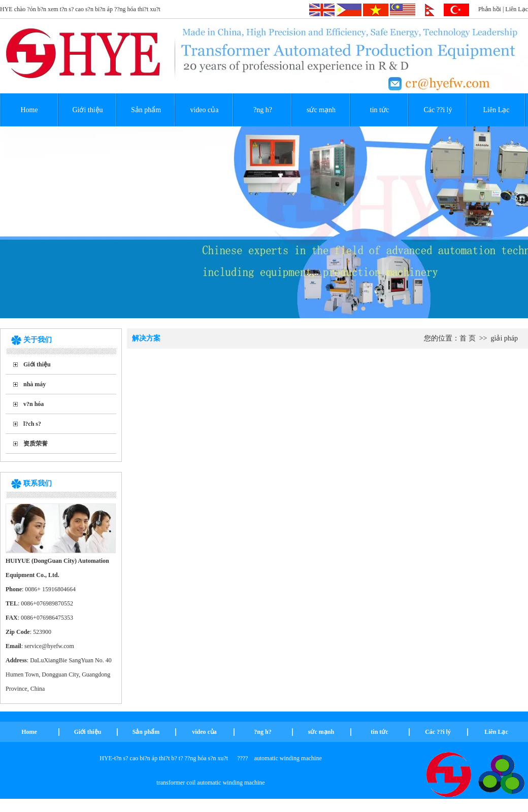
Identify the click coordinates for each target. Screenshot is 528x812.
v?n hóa (34, 404)
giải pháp (505, 338)
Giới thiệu (87, 110)
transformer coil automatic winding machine (210, 783)
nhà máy (35, 384)
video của (204, 110)
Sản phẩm (146, 110)
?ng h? (263, 110)
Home (29, 110)
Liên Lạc (517, 9)
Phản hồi (490, 9)
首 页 (468, 338)
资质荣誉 (36, 444)
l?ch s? (32, 424)
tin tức (379, 110)
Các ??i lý (438, 110)
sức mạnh (321, 110)
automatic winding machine (288, 758)
